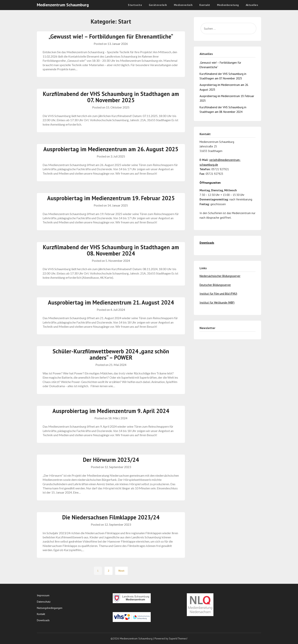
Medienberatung (228, 5)
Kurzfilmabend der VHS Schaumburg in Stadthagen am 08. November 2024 (111, 250)
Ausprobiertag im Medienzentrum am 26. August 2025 (111, 149)
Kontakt (205, 5)
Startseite (135, 5)
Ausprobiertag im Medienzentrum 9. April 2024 (111, 411)
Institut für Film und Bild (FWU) (218, 294)
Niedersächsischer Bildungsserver (220, 276)
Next (121, 571)
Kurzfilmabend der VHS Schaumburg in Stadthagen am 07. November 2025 (111, 97)
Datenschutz (44, 602)
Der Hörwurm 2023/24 (111, 460)
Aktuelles (252, 5)
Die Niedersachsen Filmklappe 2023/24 (111, 517)
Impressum (43, 595)
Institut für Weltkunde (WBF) (217, 303)
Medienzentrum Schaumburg (63, 5)
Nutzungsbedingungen (50, 608)
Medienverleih (183, 5)
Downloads (43, 620)
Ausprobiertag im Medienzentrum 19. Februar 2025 (111, 198)
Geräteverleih (158, 5)
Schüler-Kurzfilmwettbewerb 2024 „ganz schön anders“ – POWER (111, 354)
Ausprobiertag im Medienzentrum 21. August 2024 (111, 302)
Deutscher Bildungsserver (215, 285)
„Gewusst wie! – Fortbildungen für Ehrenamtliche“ (111, 36)
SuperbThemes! (178, 638)
